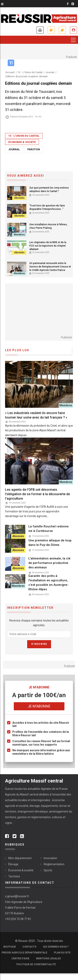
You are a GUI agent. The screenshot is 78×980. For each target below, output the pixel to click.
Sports (48, 870)
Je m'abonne (51, 30)
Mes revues (62, 30)
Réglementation (54, 864)
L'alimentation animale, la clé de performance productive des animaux (49, 563)
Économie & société (22, 142)
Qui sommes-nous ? (56, 947)
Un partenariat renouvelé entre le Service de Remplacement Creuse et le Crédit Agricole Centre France (50, 267)
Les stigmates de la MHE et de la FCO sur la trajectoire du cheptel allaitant (48, 246)
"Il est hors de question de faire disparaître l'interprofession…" (47, 207)
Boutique (10, 947)
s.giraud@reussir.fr (17, 896)
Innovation (50, 858)
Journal (14, 149)
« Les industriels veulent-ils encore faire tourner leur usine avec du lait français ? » (36, 415)
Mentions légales (48, 959)
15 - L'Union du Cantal (24, 136)
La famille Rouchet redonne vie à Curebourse (49, 529)
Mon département (20, 858)
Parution (34, 149)
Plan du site (62, 953)
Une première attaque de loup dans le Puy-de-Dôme (50, 543)
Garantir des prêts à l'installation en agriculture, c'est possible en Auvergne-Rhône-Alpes (48, 583)
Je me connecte (73, 30)
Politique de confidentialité (36, 964)
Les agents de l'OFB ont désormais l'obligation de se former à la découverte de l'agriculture (37, 494)
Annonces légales (40, 30)
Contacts (29, 947)
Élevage (13, 864)
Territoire (14, 876)
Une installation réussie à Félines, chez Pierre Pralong (48, 226)
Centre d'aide (20, 959)
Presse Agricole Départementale (24, 953)
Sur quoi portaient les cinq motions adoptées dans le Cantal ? (49, 189)
